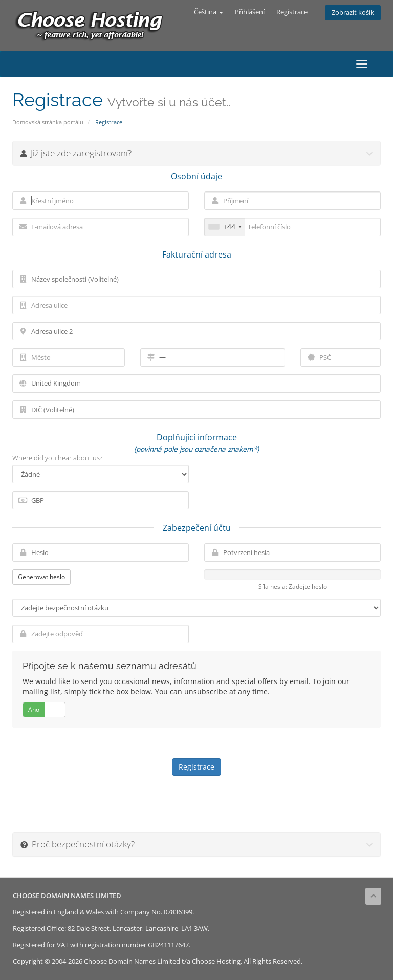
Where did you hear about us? (57, 458)
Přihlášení (250, 12)
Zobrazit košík (353, 13)
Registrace (292, 12)
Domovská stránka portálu (48, 122)
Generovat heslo (41, 577)
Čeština (209, 12)
